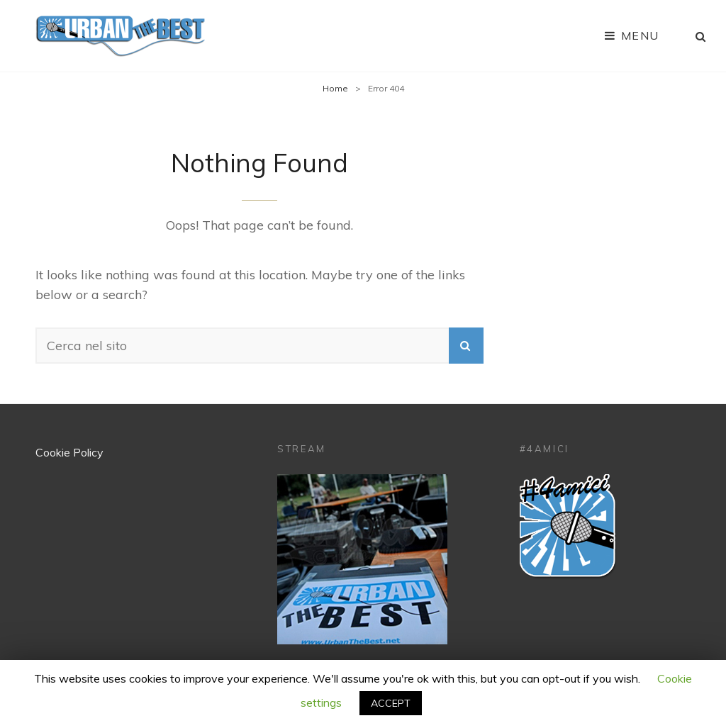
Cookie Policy (69, 452)
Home (335, 88)
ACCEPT (391, 703)
